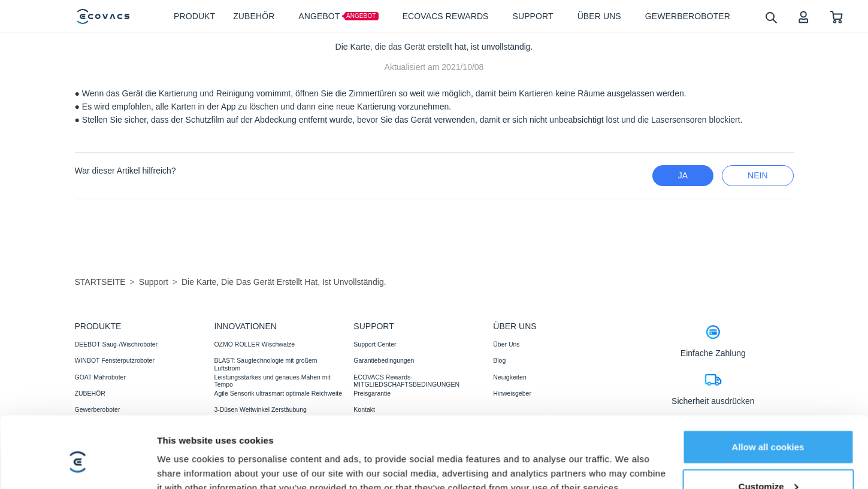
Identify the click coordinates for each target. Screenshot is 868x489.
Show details (185, 444)
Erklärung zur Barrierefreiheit (439, 473)
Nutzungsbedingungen (299, 473)
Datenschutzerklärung (191, 473)
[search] (771, 17)
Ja (683, 175)
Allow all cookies (768, 371)
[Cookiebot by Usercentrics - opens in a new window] (78, 445)
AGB (244, 473)
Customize (769, 410)
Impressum (365, 473)
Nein (757, 175)
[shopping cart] (837, 16)
